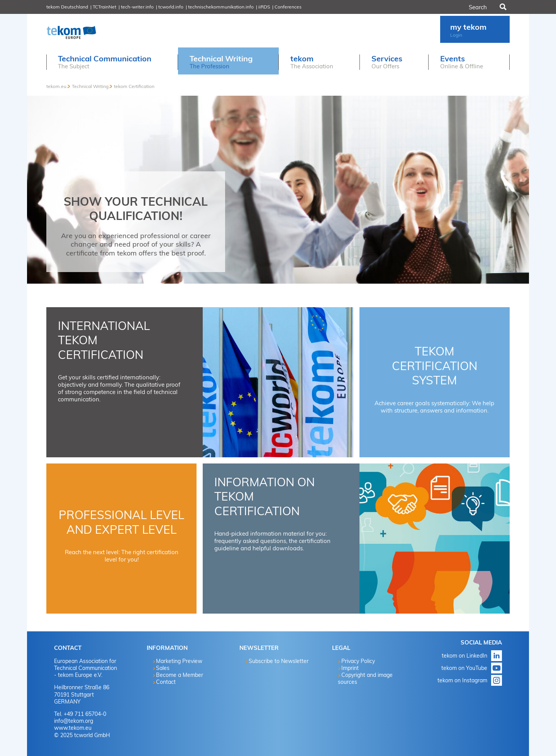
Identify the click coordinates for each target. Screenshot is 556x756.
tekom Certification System (435, 366)
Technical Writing (90, 86)
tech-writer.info (137, 7)
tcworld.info (171, 7)
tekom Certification (134, 86)
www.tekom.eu (73, 728)
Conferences (288, 7)
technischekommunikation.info (221, 7)
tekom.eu (56, 86)
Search (502, 7)
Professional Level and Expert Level (121, 522)
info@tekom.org (74, 721)
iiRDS (264, 7)
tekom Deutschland (67, 7)
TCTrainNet (104, 7)
